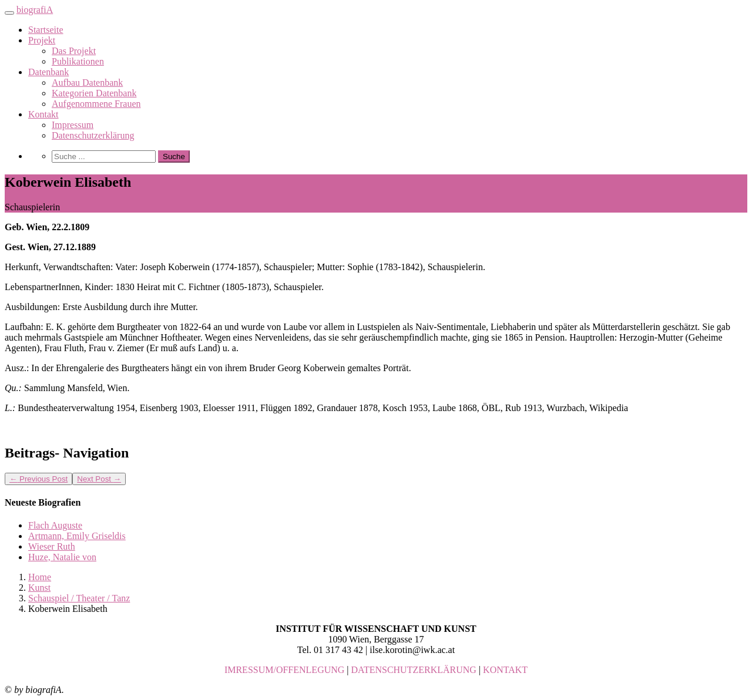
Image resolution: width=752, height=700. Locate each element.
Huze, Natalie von (62, 557)
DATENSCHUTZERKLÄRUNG (414, 670)
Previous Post (38, 479)
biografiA (35, 10)
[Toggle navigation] (9, 13)
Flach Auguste (55, 525)
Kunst (39, 588)
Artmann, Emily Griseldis (77, 536)
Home (40, 577)
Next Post (99, 479)
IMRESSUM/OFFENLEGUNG (284, 670)
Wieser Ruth (52, 546)
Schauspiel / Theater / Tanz (79, 598)
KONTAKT (505, 670)
